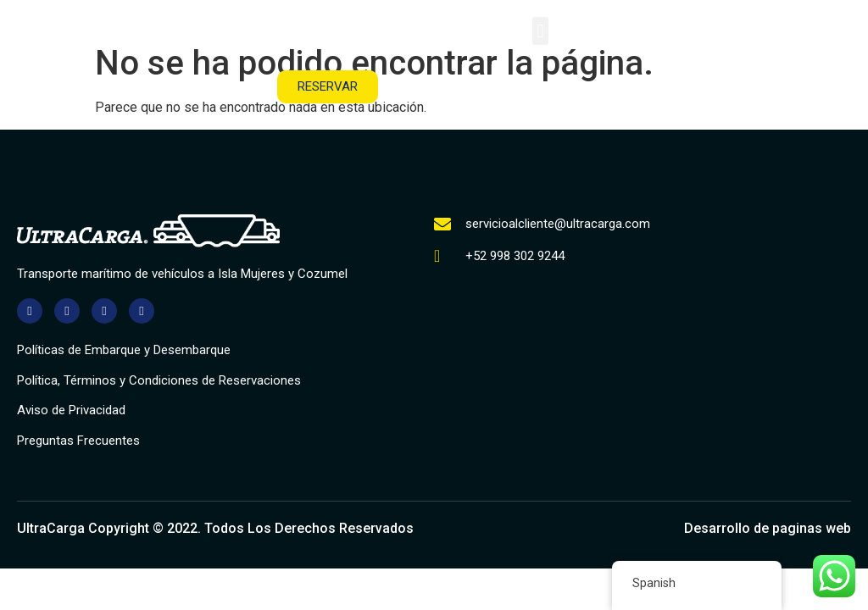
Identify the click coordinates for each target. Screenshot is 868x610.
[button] (540, 31)
